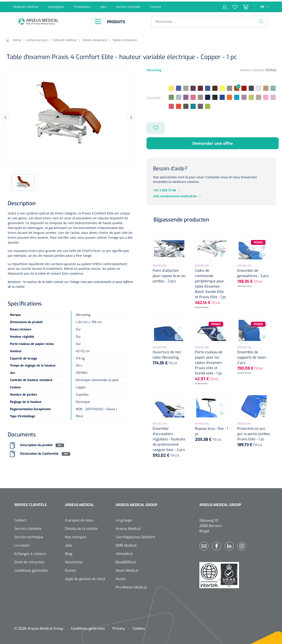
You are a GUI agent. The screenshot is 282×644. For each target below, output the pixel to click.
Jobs (103, 5)
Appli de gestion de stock (85, 577)
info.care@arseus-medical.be (175, 195)
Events (70, 569)
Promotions (82, 5)
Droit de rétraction (29, 561)
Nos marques (76, 535)
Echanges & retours (30, 552)
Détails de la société (81, 527)
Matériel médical (26, 5)
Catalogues (56, 5)
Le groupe (124, 519)
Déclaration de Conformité (39, 452)
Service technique (29, 535)
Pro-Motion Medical (131, 586)
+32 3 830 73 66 (165, 189)
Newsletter (74, 561)
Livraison (22, 544)
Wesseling (154, 69)
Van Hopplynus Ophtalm (135, 535)
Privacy (119, 627)
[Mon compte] (225, 5)
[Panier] (243, 5)
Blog (69, 552)
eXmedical (124, 552)
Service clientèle (128, 5)
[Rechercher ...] (207, 20)
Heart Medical (127, 569)
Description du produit (36, 444)
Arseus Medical (128, 527)
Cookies (139, 627)
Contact (155, 5)
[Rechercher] (261, 20)
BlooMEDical (126, 561)
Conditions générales (31, 569)
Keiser (121, 577)
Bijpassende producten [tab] (181, 218)
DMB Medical (126, 544)
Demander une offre (213, 142)
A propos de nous (79, 519)
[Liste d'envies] (232, 5)
